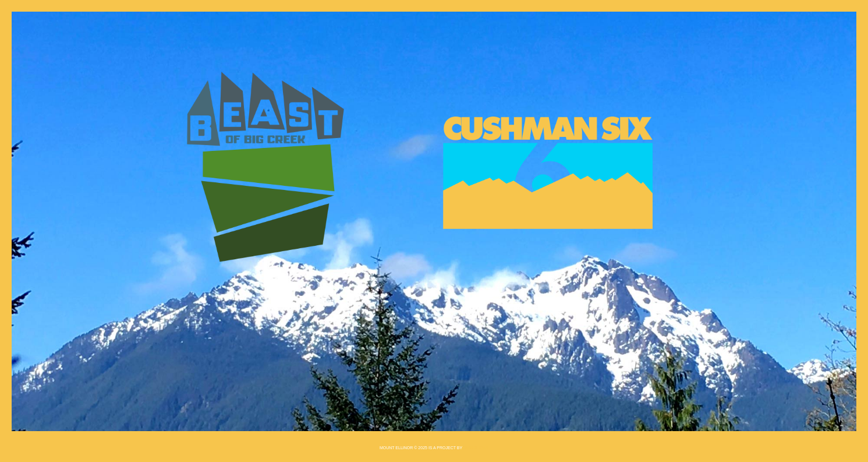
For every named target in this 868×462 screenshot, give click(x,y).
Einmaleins (476, 448)
